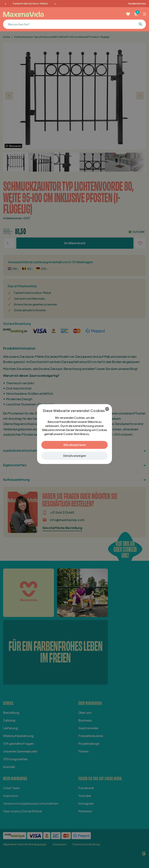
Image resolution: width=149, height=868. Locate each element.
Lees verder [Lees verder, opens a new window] (98, 434)
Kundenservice (137, 4)
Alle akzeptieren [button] (75, 445)
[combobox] (107, 409)
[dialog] (74, 434)
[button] (74, 456)
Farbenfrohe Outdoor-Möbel (30, 4)
